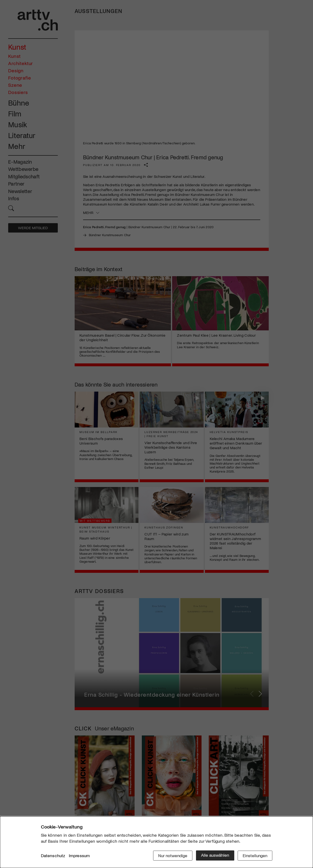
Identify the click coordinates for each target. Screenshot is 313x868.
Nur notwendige (172, 855)
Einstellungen (255, 855)
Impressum (79, 856)
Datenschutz (53, 856)
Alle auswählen (214, 855)
